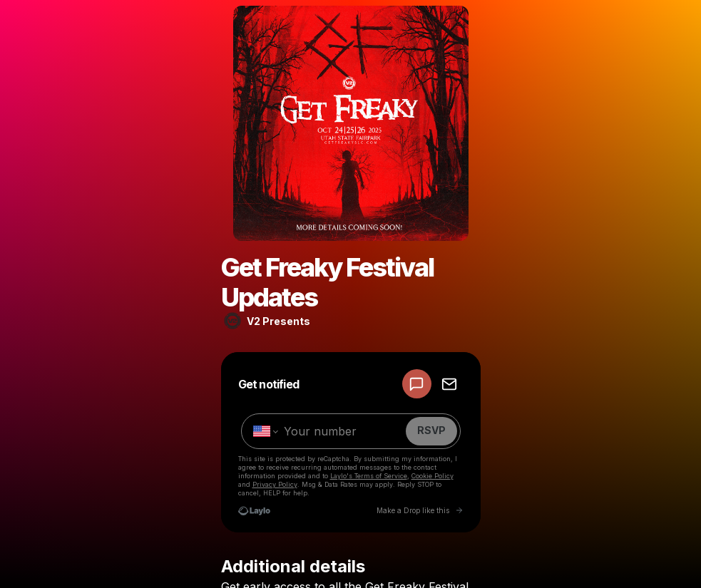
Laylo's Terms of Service (369, 476)
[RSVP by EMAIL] (449, 384)
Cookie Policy (433, 476)
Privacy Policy (275, 484)
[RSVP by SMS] (417, 384)
